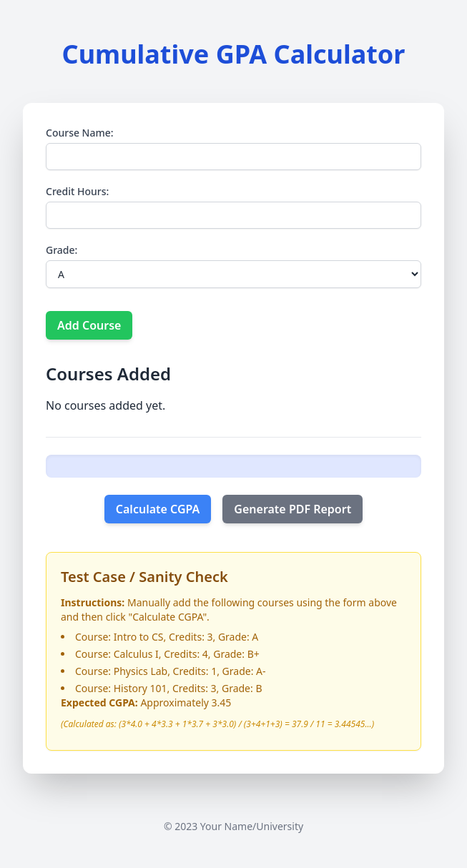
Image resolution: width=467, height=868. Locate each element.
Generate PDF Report (293, 509)
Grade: (62, 250)
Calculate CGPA (158, 509)
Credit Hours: (77, 191)
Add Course (89, 325)
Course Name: (80, 133)
